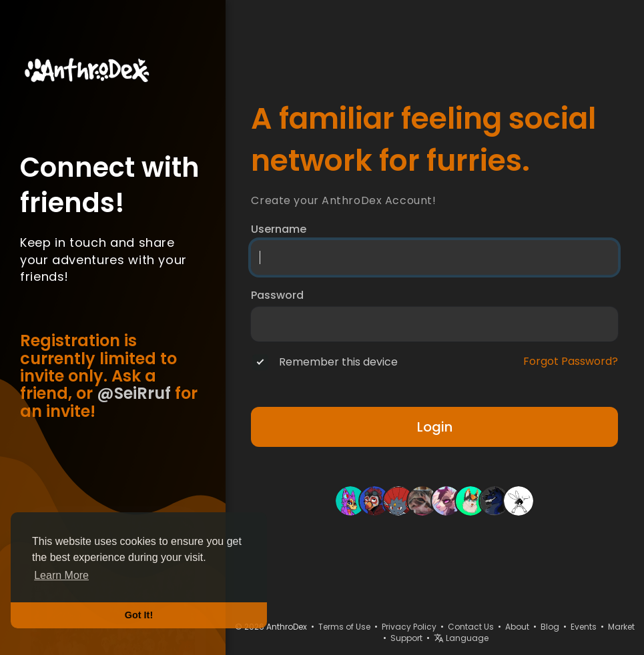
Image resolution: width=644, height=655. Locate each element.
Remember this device (338, 362)
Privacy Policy (409, 627)
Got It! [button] (139, 615)
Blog (550, 627)
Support (406, 638)
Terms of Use (344, 627)
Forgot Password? (571, 362)
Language (461, 638)
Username (279, 229)
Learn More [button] (61, 575)
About (517, 627)
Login (435, 427)
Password (277, 295)
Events (584, 627)
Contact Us (471, 627)
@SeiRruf (134, 393)
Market (621, 627)
